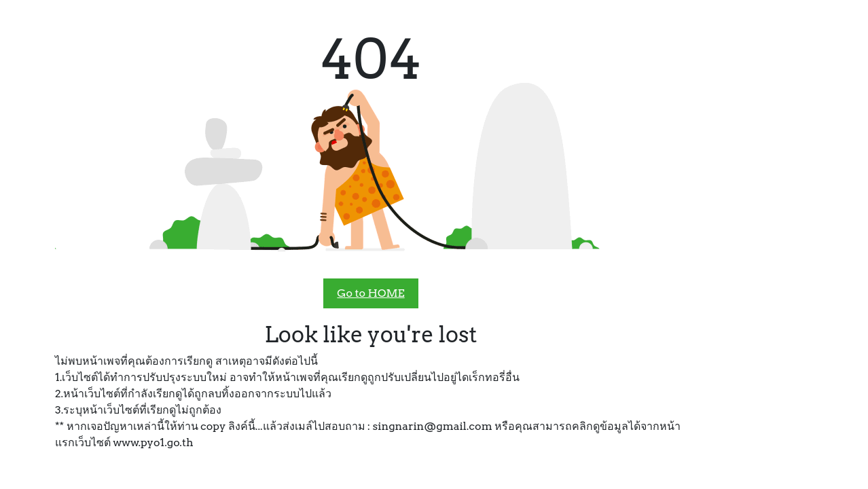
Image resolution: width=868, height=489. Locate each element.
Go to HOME (370, 293)
